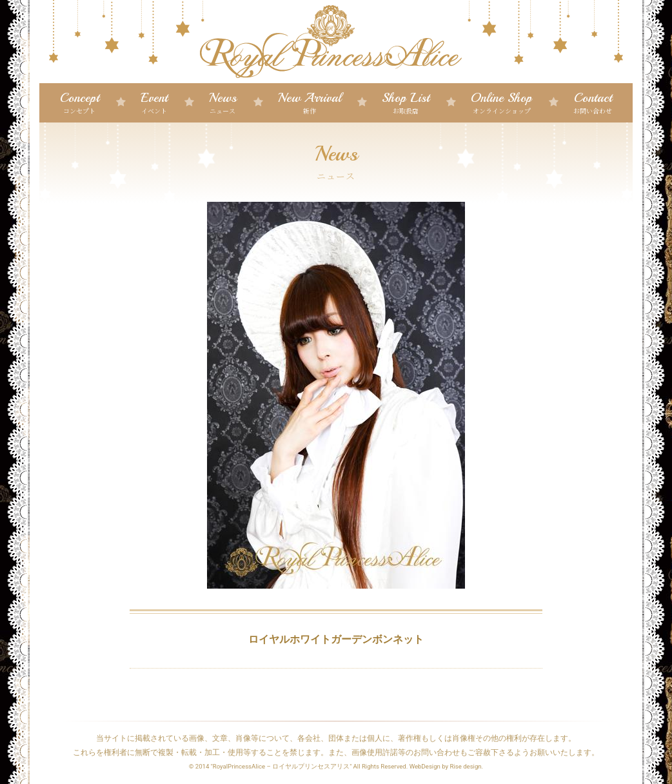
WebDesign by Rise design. (447, 766)
